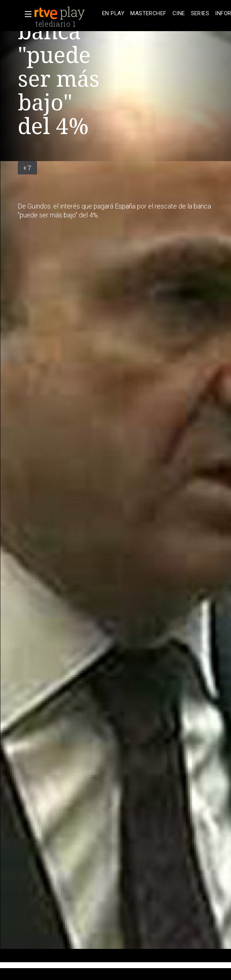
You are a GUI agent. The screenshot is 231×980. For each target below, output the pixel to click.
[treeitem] (113, 14)
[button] (26, 14)
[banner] (67, 13)
